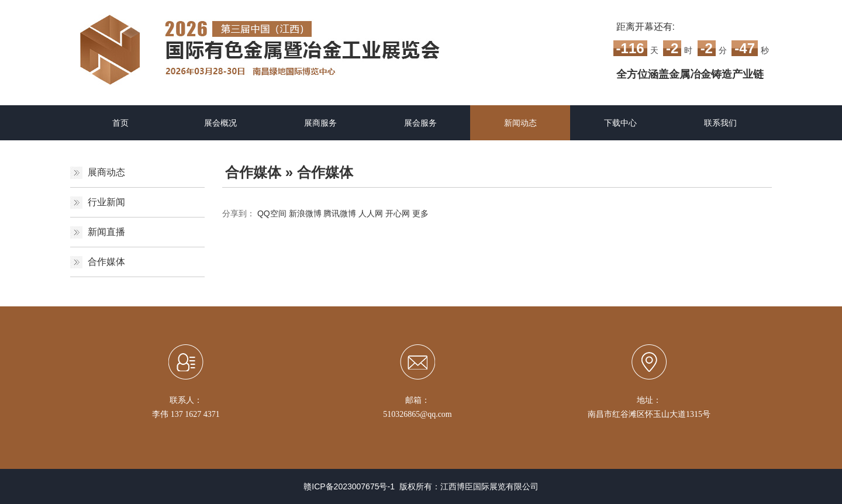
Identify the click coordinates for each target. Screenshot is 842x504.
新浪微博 (305, 213)
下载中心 (620, 123)
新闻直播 (106, 232)
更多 (420, 213)
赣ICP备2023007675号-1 (349, 486)
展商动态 (106, 172)
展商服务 (320, 123)
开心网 (398, 213)
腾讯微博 (340, 213)
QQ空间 (272, 213)
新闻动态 (520, 123)
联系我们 (720, 123)
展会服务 (420, 123)
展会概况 (220, 123)
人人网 (371, 213)
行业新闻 (106, 202)
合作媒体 (106, 262)
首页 (120, 123)
